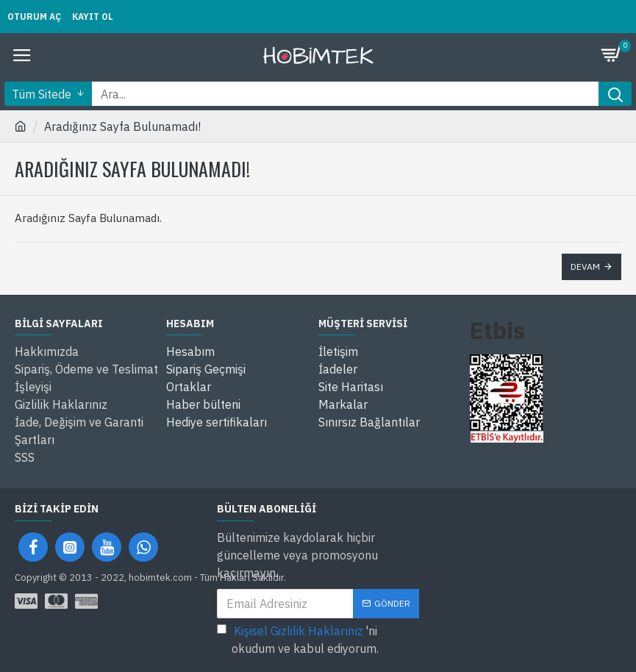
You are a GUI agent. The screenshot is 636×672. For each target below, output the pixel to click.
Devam (585, 267)
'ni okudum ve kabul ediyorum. (298, 639)
